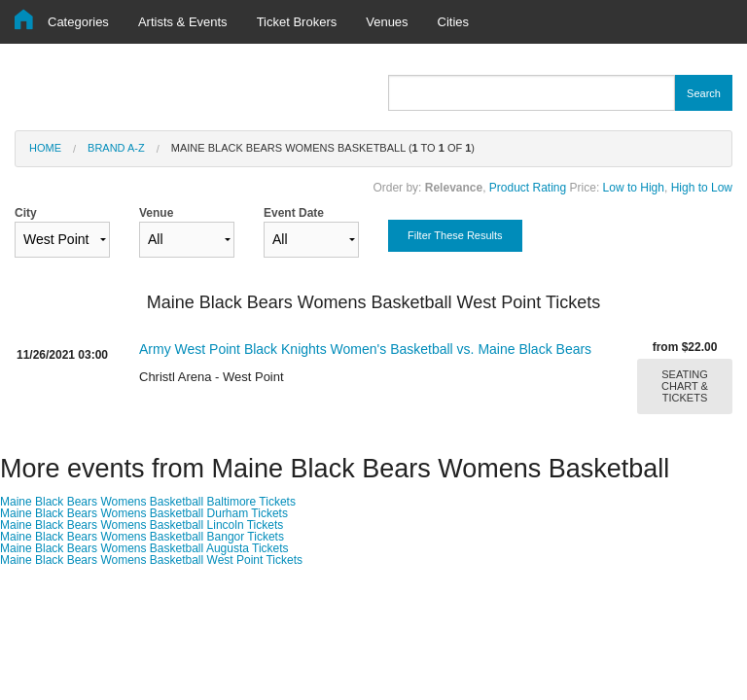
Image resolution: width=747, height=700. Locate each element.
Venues (387, 22)
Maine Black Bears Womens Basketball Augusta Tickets (144, 548)
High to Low (702, 188)
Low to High (634, 188)
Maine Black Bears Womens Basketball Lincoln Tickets (142, 525)
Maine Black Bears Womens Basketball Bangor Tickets (142, 537)
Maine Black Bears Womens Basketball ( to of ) (323, 148)
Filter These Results (455, 235)
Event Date (311, 232)
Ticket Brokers (297, 22)
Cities (454, 22)
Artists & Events (183, 22)
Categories (78, 22)
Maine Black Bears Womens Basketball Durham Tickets (144, 513)
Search (704, 93)
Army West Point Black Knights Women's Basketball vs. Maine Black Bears (365, 349)
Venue (187, 232)
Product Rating (528, 188)
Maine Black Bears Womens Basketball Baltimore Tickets (148, 502)
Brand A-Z (116, 148)
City (62, 232)
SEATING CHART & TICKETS (685, 386)
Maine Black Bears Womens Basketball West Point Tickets (151, 560)
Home (45, 148)
